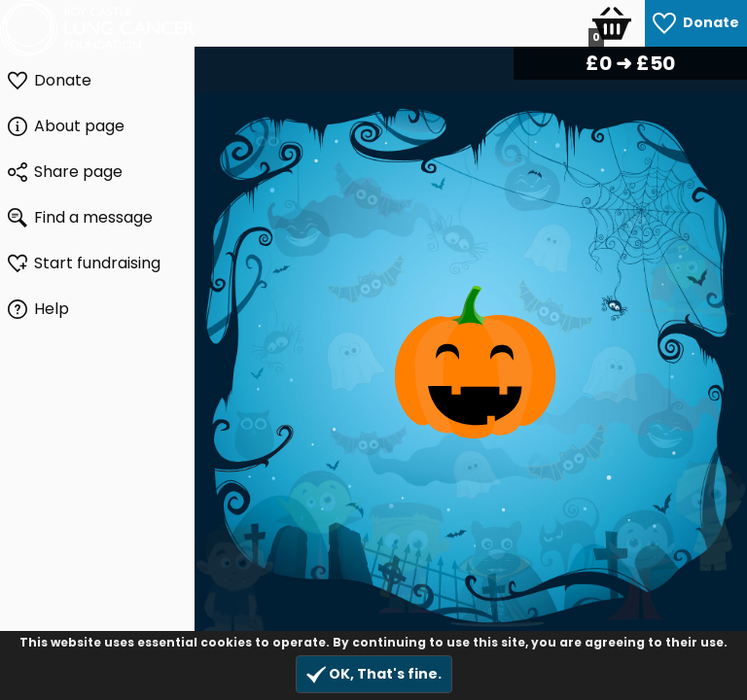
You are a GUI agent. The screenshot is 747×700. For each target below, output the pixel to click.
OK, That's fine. (374, 674)
